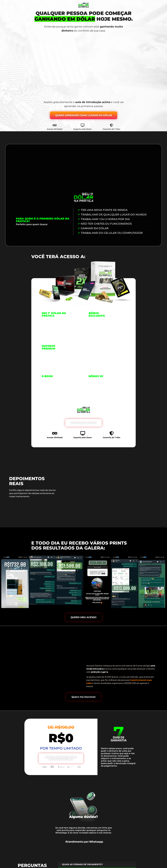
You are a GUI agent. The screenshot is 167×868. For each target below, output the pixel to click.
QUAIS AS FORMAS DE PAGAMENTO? (82, 865)
